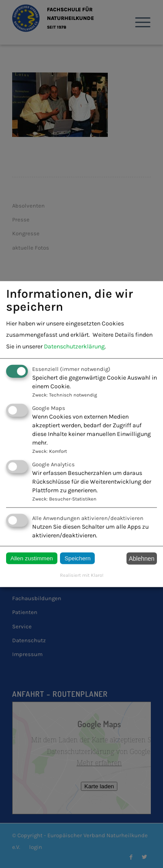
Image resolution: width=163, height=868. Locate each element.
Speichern (77, 558)
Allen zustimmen (32, 558)
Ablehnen (141, 559)
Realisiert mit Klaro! (82, 575)
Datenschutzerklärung (74, 346)
